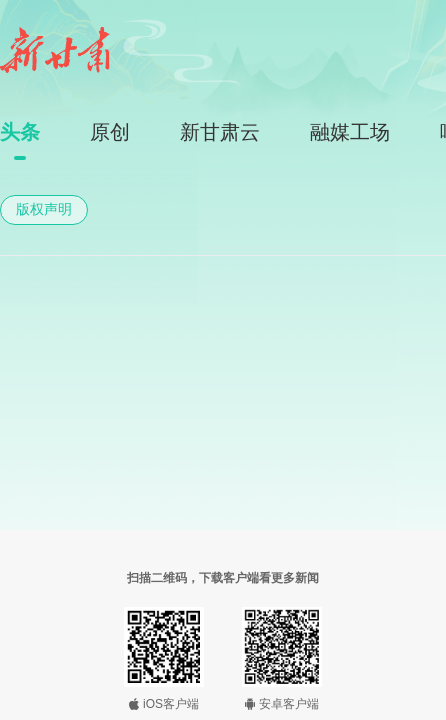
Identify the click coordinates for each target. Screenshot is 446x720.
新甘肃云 (220, 132)
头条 (20, 132)
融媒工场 (350, 132)
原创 (110, 132)
